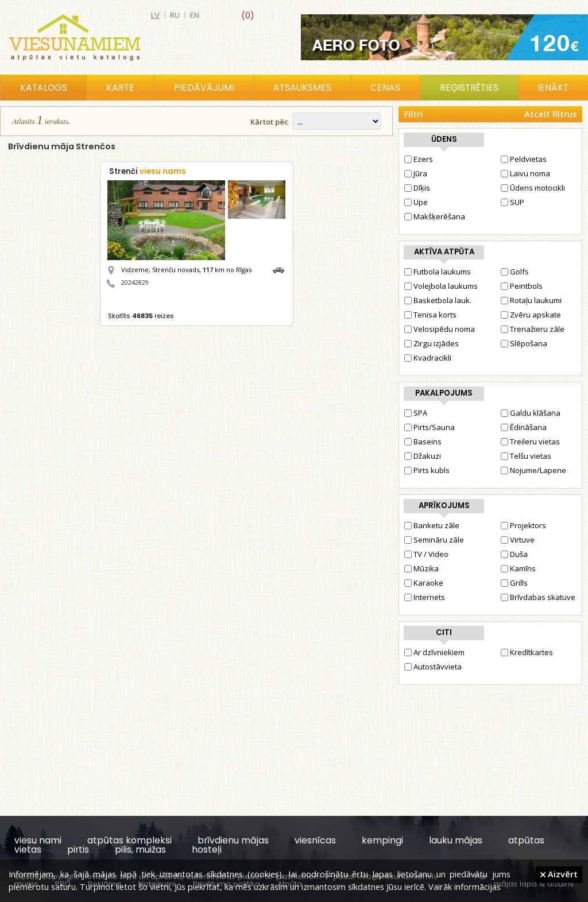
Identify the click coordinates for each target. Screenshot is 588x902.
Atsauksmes (302, 88)
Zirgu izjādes (432, 343)
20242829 (135, 282)
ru (175, 15)
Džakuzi (423, 456)
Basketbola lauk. (438, 300)
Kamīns (518, 568)
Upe (416, 202)
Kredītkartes (527, 652)
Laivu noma (525, 173)
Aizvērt (559, 874)
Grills (514, 583)
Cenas (385, 88)
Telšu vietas (526, 456)
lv (155, 15)
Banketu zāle (432, 525)
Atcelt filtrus (550, 114)
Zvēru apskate (531, 315)
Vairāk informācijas (465, 886)
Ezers (419, 159)
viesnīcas (315, 840)
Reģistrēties (469, 88)
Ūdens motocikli (533, 188)
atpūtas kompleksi (129, 840)
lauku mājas (456, 840)
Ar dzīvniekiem (434, 652)
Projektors (523, 525)
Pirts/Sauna (430, 427)
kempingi (382, 840)
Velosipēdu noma (440, 329)
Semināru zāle (434, 540)
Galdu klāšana (531, 413)
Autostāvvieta (433, 667)
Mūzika (421, 568)
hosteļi (207, 849)
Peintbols (522, 286)
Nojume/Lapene (533, 470)
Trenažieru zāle (533, 329)
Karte (120, 88)
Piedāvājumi (204, 88)
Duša (514, 554)
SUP (512, 202)
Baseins (423, 442)
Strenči (148, 171)
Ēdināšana (524, 427)
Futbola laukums (438, 272)
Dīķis (417, 188)
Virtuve (518, 540)
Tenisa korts (430, 315)
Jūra (416, 173)
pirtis (78, 849)
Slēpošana (524, 343)
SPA (416, 413)
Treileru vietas (530, 442)
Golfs (515, 272)
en (195, 15)
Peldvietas (524, 159)
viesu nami (38, 840)
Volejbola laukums (441, 286)
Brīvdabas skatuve (538, 597)
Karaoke (424, 583)
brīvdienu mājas (233, 840)
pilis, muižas (140, 849)
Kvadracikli (428, 358)
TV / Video (426, 554)
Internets (425, 597)
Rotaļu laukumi (531, 300)
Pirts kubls (427, 470)
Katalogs (44, 88)
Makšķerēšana (435, 216)
